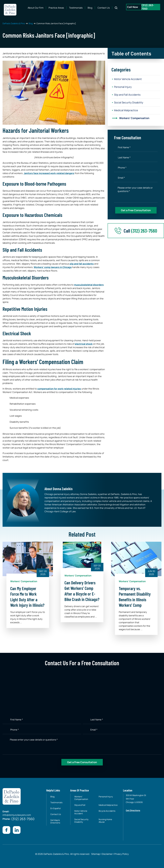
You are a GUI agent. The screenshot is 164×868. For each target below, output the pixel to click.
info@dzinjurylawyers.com (17, 815)
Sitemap (96, 854)
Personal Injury (123, 87)
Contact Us (104, 8)
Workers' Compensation (24, 581)
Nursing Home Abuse (105, 821)
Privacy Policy (121, 854)
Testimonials (76, 8)
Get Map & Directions (55, 821)
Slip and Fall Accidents (127, 95)
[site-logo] (10, 10)
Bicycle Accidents (107, 811)
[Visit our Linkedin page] (17, 830)
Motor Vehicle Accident (128, 79)
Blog (90, 8)
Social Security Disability (129, 102)
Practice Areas (56, 8)
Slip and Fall (80, 805)
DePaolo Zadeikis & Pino (14, 23)
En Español (55, 808)
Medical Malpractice (126, 110)
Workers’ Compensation (134, 118)
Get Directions (133, 810)
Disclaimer (107, 854)
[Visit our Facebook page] (6, 830)
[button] (136, 52)
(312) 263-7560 (144, 231)
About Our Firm (36, 8)
